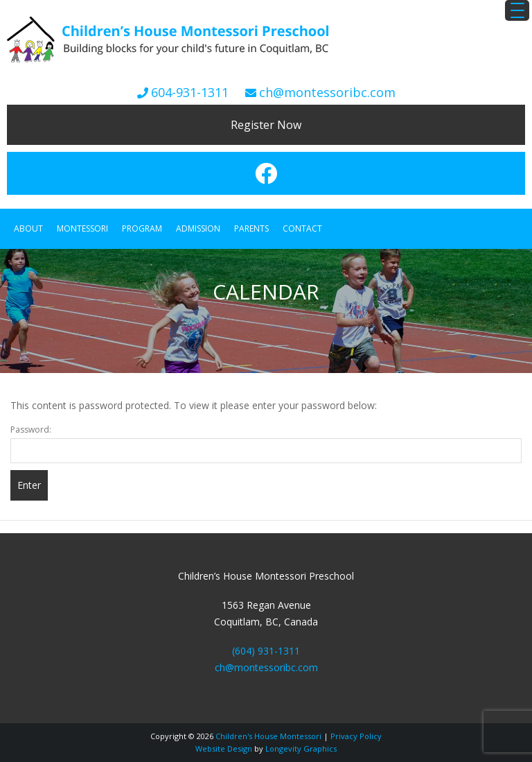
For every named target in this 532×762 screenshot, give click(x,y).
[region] (266, 311)
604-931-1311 (190, 92)
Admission (198, 228)
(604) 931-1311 (266, 651)
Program (142, 228)
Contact (302, 228)
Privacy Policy (356, 736)
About (28, 228)
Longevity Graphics (301, 748)
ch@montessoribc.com (327, 92)
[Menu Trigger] (517, 10)
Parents (251, 228)
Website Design (224, 748)
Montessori (82, 228)
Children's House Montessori (268, 736)
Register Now (266, 125)
